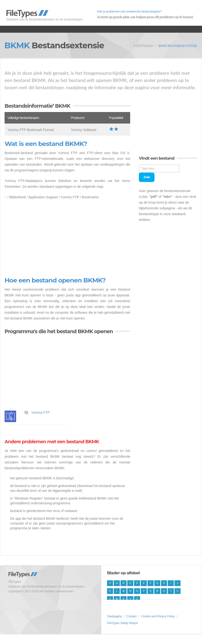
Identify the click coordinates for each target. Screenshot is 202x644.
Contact (131, 616)
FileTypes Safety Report (122, 623)
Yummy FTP (40, 413)
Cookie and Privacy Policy (158, 616)
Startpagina (144, 46)
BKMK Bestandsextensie (178, 46)
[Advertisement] (67, 238)
